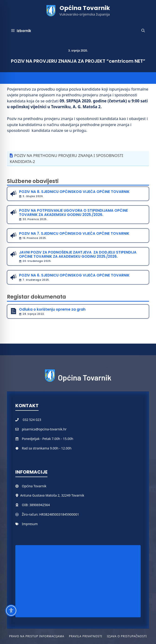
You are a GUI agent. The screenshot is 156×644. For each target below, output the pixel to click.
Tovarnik (40, 486)
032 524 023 (32, 420)
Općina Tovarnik (85, 8)
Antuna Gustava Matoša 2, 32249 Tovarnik (52, 495)
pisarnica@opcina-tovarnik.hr (44, 429)
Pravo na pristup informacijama (37, 636)
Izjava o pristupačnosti (127, 636)
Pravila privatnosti (85, 636)
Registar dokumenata (37, 297)
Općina (28, 486)
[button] (143, 31)
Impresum (30, 524)
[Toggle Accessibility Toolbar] (11, 611)
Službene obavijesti (33, 181)
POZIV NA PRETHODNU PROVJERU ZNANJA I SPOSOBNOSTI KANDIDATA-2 (66, 158)
